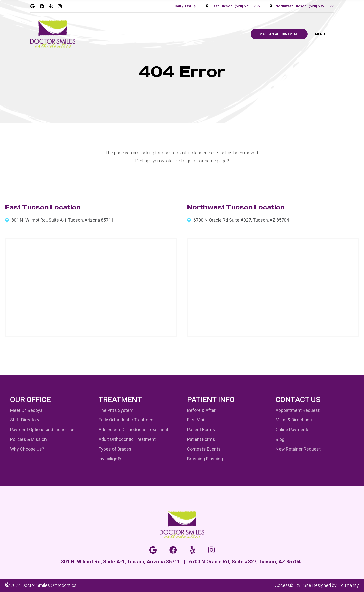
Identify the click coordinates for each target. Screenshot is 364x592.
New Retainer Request (298, 449)
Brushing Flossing (205, 459)
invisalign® (110, 459)
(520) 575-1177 (321, 6)
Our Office (30, 400)
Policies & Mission (28, 439)
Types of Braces (115, 449)
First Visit (196, 420)
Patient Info (211, 400)
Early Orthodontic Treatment (127, 420)
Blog (280, 439)
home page (216, 161)
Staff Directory (25, 420)
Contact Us (298, 400)
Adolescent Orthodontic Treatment (133, 429)
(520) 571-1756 (247, 6)
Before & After (201, 410)
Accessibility (288, 585)
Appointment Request (298, 410)
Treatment (120, 400)
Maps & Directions (294, 420)
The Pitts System (116, 410)
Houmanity (348, 585)
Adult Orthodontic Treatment (127, 439)
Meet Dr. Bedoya (26, 410)
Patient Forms (201, 429)
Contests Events (204, 449)
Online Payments (293, 429)
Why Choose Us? (27, 449)
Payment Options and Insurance (42, 429)
